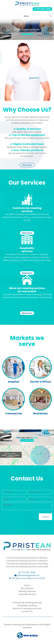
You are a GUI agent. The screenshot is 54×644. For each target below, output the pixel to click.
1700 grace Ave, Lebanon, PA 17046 (27, 578)
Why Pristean (27, 588)
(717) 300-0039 (42, 9)
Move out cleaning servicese (27, 608)
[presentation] (21, 518)
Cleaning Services (27, 591)
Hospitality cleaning (27, 606)
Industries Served (27, 594)
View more (27, 165)
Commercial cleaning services (27, 603)
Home (27, 585)
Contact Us (27, 611)
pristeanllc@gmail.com (27, 575)
